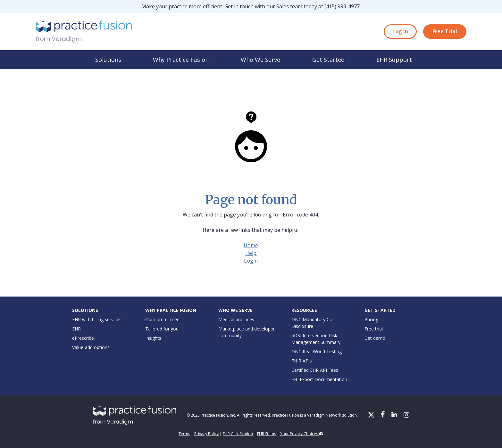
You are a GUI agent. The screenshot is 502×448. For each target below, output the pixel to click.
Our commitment (163, 319)
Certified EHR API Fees (315, 370)
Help (251, 253)
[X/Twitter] (372, 415)
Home (251, 245)
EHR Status (267, 434)
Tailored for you (162, 329)
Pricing (371, 319)
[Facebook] (384, 415)
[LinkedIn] (395, 415)
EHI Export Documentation (319, 379)
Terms (184, 434)
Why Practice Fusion (181, 60)
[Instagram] (406, 415)
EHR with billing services (97, 319)
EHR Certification (238, 434)
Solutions (108, 60)
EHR (76, 329)
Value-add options (91, 347)
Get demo (375, 338)
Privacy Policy (206, 434)
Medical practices (236, 319)
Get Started (328, 60)
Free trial (374, 329)
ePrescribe (83, 338)
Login (251, 261)
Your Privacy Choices (302, 434)
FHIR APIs (302, 361)
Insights (153, 338)
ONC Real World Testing (317, 351)
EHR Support (394, 60)
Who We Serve (260, 60)
